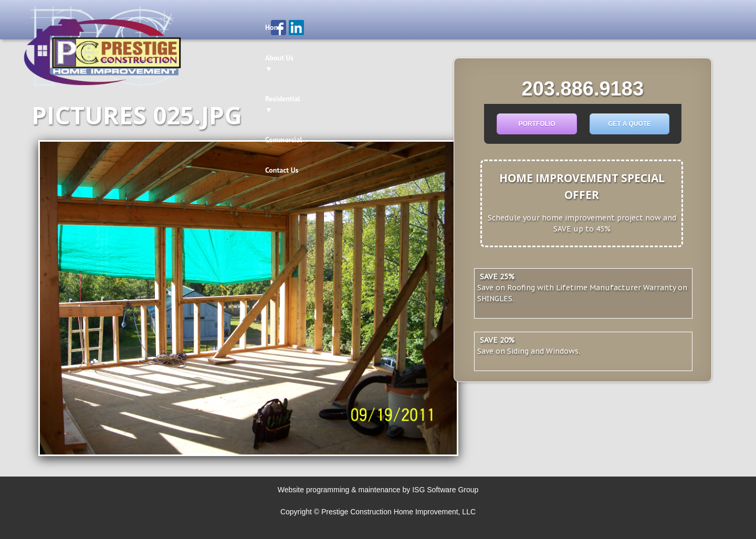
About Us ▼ (318, 27)
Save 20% (497, 340)
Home (274, 27)
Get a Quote (629, 124)
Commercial (442, 27)
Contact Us (492, 27)
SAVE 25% (497, 277)
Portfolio (537, 124)
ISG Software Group (445, 490)
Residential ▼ (380, 27)
